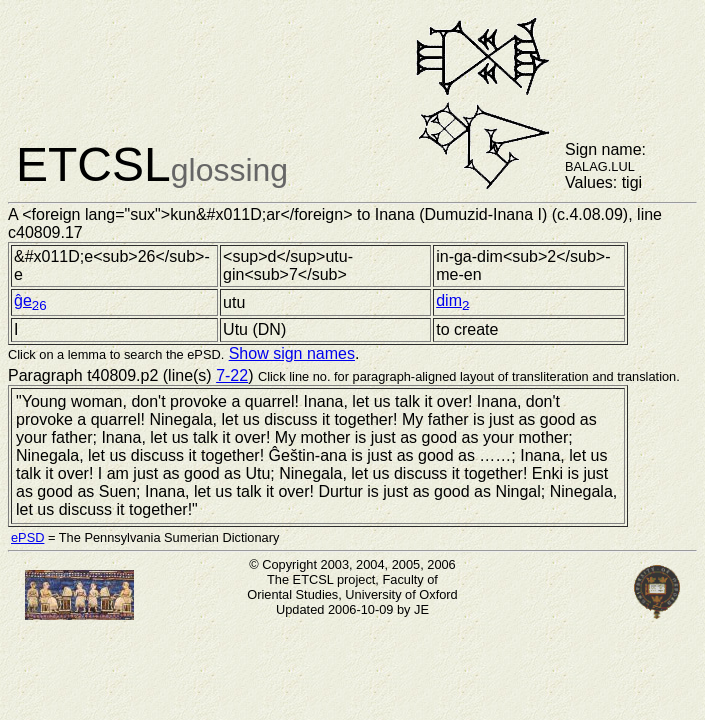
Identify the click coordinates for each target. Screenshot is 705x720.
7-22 (232, 375)
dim (452, 300)
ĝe (30, 300)
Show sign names (292, 353)
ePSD (27, 537)
